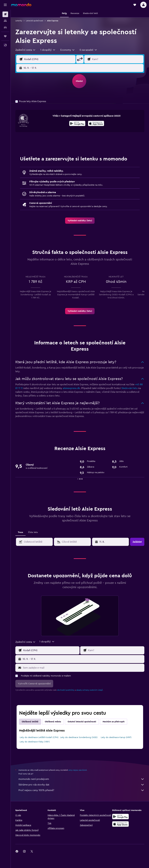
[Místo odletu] (49, 59)
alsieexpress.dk (71, 388)
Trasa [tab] (20, 532)
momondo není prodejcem (81, 779)
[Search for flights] (5, 14)
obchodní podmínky (66, 690)
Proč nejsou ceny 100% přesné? (81, 790)
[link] (80, 221)
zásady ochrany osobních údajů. (90, 690)
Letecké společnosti (35, 21)
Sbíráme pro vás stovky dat (81, 785)
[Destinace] (117, 59)
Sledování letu (129, 388)
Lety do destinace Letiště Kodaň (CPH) (39, 737)
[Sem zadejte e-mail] (83, 668)
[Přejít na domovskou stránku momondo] (21, 5)
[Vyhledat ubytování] (5, 21)
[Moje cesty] (5, 36)
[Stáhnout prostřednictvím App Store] (96, 124)
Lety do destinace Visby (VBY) (35, 742)
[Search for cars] (5, 27)
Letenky (19, 21)
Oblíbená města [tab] (53, 722)
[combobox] (26, 50)
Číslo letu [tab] (33, 532)
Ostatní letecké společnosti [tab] (82, 722)
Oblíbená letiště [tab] (30, 722)
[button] (5, 5)
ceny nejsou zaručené (77, 770)
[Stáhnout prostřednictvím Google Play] (77, 124)
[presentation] (96, 123)
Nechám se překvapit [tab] (114, 722)
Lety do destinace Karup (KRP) (116, 737)
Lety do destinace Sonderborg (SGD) (79, 737)
